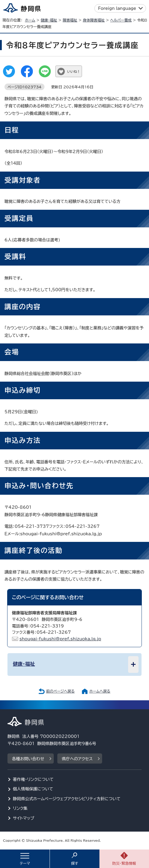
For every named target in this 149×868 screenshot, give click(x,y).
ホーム (30, 20)
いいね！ (74, 71)
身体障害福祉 (94, 20)
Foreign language (117, 8)
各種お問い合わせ (28, 759)
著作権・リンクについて (33, 779)
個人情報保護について (33, 789)
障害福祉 (70, 20)
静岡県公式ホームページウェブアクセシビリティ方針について (67, 799)
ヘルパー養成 (121, 20)
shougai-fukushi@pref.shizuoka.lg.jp (60, 639)
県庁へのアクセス (77, 759)
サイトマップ (24, 818)
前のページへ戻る (60, 691)
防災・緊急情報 (124, 863)
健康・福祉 (49, 20)
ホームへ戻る (100, 691)
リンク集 (20, 808)
